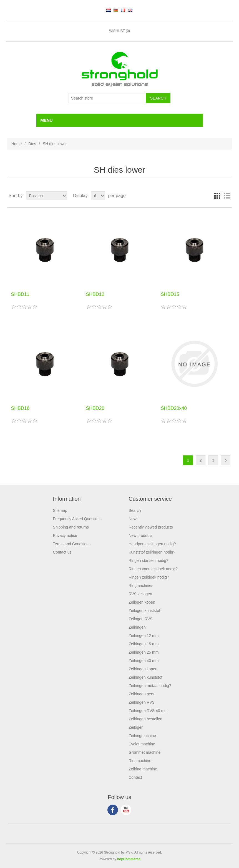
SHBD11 (20, 294)
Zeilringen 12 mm (144, 636)
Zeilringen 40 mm (144, 661)
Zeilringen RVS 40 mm (148, 711)
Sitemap (60, 510)
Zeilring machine (143, 769)
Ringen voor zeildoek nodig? (153, 569)
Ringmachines (141, 586)
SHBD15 (170, 294)
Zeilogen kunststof (144, 611)
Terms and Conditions (72, 544)
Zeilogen (136, 727)
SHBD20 (95, 408)
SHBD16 (20, 408)
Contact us (62, 552)
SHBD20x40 (174, 408)
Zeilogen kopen (142, 602)
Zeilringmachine (142, 736)
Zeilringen (137, 627)
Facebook (113, 810)
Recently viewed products (151, 527)
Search (135, 510)
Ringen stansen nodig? (148, 561)
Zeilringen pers (141, 694)
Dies (32, 144)
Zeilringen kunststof (145, 677)
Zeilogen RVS (140, 619)
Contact (135, 777)
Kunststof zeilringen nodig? (152, 552)
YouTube (126, 810)
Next (226, 460)
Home (17, 144)
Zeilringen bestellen (145, 719)
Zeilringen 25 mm (144, 652)
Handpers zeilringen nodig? (152, 544)
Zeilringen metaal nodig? (150, 686)
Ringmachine (140, 761)
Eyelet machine (142, 744)
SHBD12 (95, 294)
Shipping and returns (71, 527)
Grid (217, 196)
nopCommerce (129, 859)
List (227, 196)
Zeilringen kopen (143, 669)
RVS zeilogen (140, 594)
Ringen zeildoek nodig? (149, 577)
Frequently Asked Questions (77, 519)
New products (140, 535)
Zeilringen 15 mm (144, 644)
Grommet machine (144, 752)
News (133, 519)
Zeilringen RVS (142, 702)
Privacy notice (65, 535)
